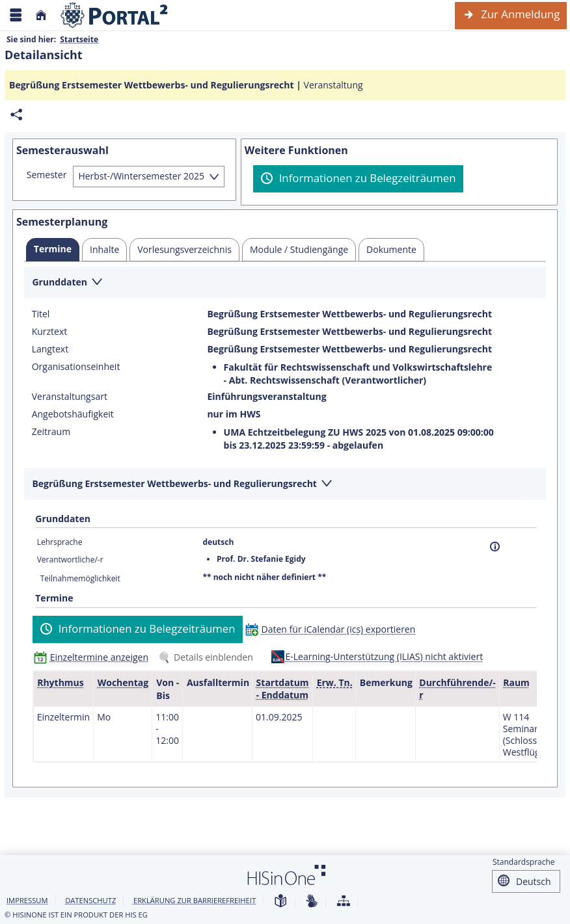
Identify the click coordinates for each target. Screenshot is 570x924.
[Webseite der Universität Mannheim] (115, 15)
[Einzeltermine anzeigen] (94, 657)
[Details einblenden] (208, 657)
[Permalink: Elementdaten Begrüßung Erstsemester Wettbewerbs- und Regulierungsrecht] (16, 115)
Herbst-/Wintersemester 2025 (141, 176)
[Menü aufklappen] (16, 15)
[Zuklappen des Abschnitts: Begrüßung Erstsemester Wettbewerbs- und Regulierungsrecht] (285, 485)
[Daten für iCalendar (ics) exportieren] (333, 629)
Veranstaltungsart (70, 397)
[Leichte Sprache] (280, 902)
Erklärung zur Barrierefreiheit (195, 900)
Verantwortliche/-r (70, 560)
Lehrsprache (60, 542)
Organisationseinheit (76, 367)
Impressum (27, 900)
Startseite (79, 39)
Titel (41, 314)
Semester (47, 175)
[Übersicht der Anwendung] (344, 902)
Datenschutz (90, 900)
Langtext (50, 349)
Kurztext (50, 332)
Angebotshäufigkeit (73, 414)
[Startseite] (41, 15)
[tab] (53, 250)
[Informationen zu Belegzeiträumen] (358, 179)
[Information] (495, 547)
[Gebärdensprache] (312, 902)
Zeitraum (51, 432)
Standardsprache (524, 862)
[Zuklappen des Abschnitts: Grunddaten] (285, 283)
